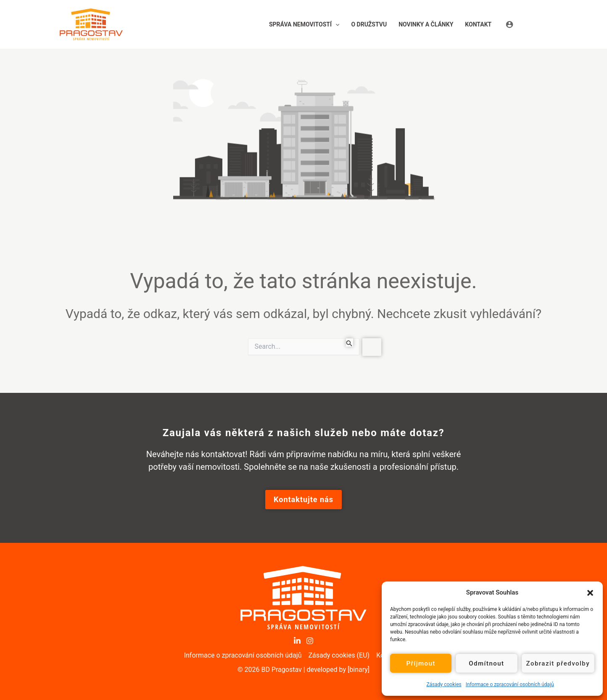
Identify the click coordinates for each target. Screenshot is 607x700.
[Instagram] (310, 641)
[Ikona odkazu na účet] (527, 24)
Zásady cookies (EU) (339, 655)
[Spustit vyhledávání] (349, 342)
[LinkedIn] (297, 641)
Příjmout (421, 663)
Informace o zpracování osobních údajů (510, 684)
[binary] (359, 670)
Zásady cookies (444, 684)
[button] (590, 592)
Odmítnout (486, 663)
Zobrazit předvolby (558, 663)
